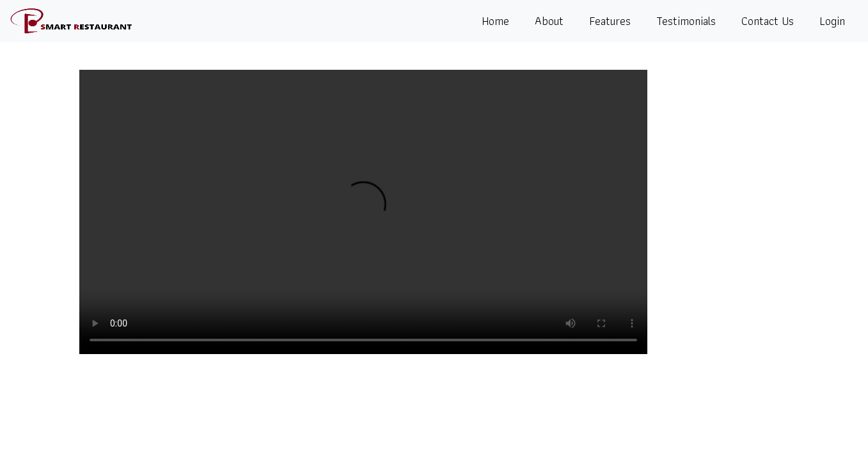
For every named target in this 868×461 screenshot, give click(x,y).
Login (832, 21)
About (549, 21)
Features (610, 21)
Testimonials (686, 21)
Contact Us (768, 21)
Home (495, 21)
